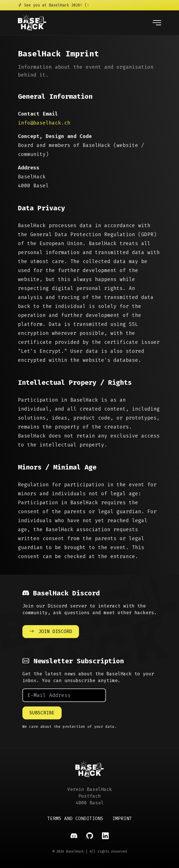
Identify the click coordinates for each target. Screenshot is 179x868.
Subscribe (42, 713)
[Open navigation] (157, 23)
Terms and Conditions (75, 819)
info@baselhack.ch (44, 123)
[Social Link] (74, 836)
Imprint (122, 819)
